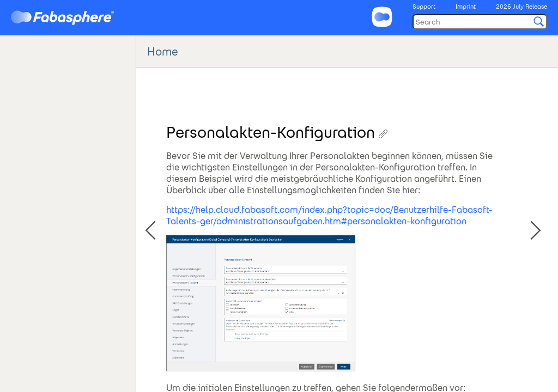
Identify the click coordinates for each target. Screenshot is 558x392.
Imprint (466, 7)
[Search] (480, 22)
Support (424, 7)
